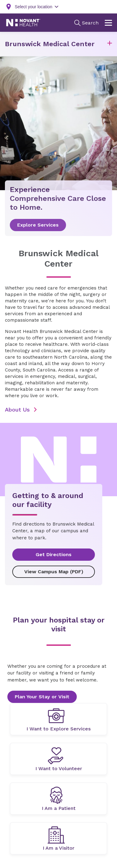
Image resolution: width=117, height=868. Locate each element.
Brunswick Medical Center (50, 44)
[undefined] (58, 719)
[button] (110, 44)
